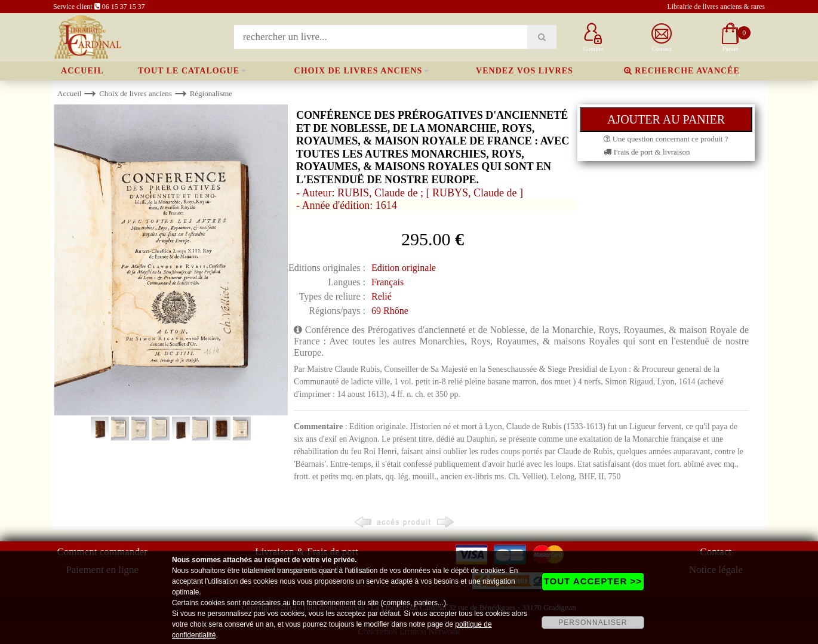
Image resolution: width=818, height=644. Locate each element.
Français (388, 282)
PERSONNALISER (593, 623)
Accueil (82, 71)
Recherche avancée (682, 71)
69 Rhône (390, 311)
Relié (382, 296)
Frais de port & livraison (647, 152)
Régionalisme (211, 93)
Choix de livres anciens (359, 71)
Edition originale (404, 268)
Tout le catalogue (189, 71)
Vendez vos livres (525, 71)
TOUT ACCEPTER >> (593, 581)
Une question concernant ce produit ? (666, 139)
